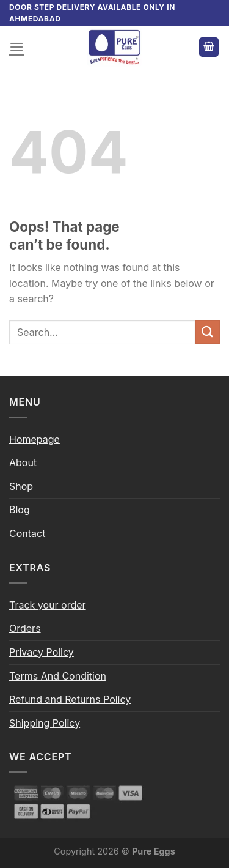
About (23, 462)
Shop (21, 486)
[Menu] (16, 47)
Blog (20, 510)
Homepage (35, 439)
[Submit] (208, 332)
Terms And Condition (58, 676)
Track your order (48, 605)
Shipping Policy (45, 723)
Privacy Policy (42, 652)
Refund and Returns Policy (70, 699)
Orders (25, 628)
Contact (27, 533)
